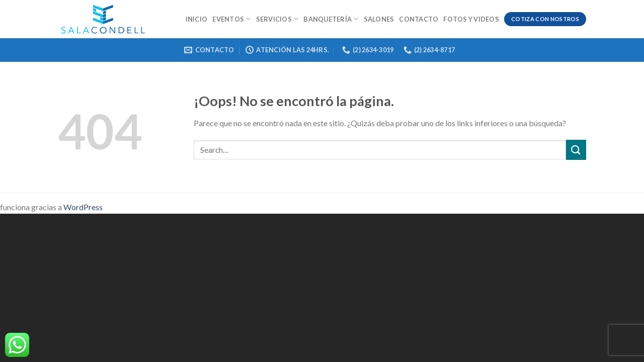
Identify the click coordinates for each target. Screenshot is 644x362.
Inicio (197, 19)
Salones (379, 19)
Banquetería (331, 19)
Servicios (277, 19)
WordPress (83, 207)
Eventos (231, 19)
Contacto (419, 19)
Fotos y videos (471, 19)
